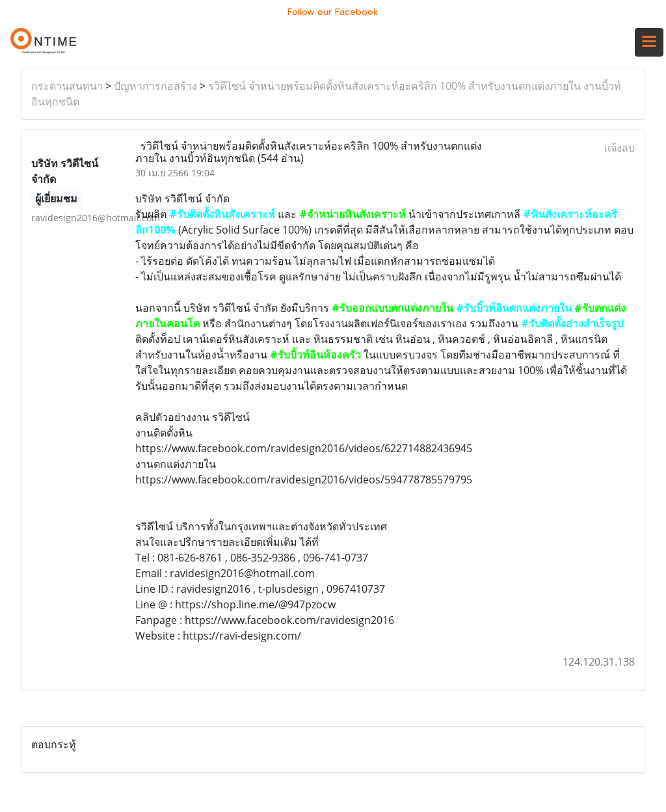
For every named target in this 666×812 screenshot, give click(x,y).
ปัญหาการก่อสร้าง (155, 86)
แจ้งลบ (619, 148)
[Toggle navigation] (649, 42)
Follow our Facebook (333, 12)
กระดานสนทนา (67, 86)
